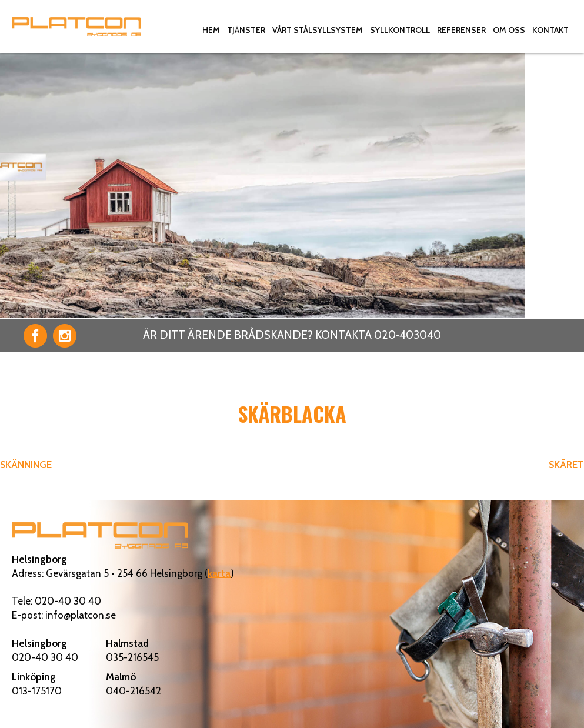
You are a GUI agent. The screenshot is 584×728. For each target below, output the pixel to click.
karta (219, 573)
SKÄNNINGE (26, 465)
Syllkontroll (400, 30)
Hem (211, 30)
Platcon (76, 26)
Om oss (509, 30)
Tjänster (246, 30)
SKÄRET (566, 465)
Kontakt (550, 30)
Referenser (461, 30)
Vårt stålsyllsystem (318, 30)
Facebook (35, 336)
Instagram (65, 336)
